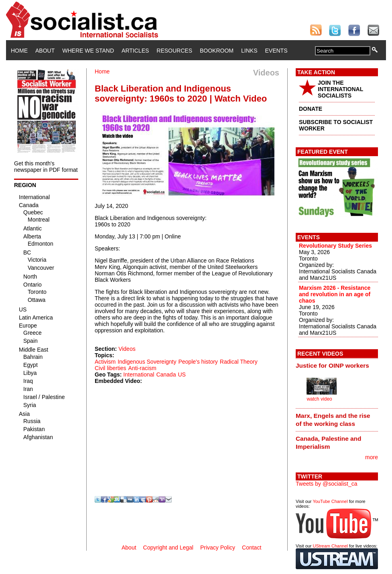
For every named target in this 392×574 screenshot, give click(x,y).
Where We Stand (88, 51)
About (45, 51)
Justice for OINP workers (332, 365)
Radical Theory (239, 362)
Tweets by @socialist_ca (327, 484)
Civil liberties (111, 368)
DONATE (311, 109)
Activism (105, 362)
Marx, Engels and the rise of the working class (333, 420)
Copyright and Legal (168, 548)
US (182, 375)
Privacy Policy (218, 548)
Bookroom (217, 51)
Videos (127, 349)
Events (276, 51)
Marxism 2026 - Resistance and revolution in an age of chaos (335, 294)
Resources (174, 51)
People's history (198, 362)
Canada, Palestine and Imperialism (328, 443)
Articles (135, 51)
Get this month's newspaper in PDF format (46, 167)
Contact (252, 548)
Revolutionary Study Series (335, 246)
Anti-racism (142, 368)
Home (19, 51)
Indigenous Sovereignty (147, 362)
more (372, 457)
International (139, 375)
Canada (166, 375)
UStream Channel (330, 546)
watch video (319, 399)
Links (249, 51)
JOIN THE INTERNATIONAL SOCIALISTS (340, 89)
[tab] (337, 366)
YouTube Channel (330, 501)
